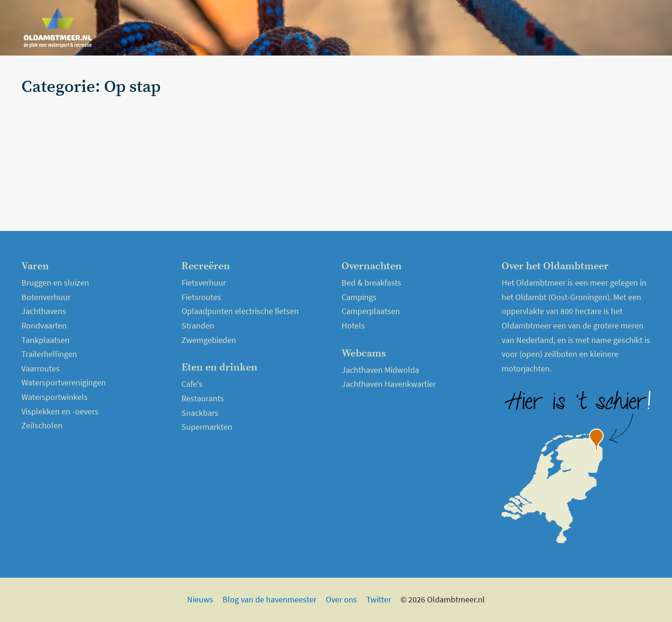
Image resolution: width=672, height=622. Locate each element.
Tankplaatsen (45, 340)
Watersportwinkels (55, 397)
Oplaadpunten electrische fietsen (240, 311)
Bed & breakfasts (371, 283)
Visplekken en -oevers (60, 411)
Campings (359, 297)
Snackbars (200, 413)
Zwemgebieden (209, 340)
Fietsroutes (201, 297)
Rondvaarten (44, 325)
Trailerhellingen (49, 354)
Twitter (379, 599)
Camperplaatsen (371, 311)
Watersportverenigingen (64, 382)
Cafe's (192, 384)
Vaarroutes (41, 368)
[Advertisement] (548, 143)
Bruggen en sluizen (55, 283)
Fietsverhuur (204, 283)
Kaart (636, 28)
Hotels (353, 325)
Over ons (341, 599)
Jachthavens (44, 311)
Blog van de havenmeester (269, 599)
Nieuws (461, 28)
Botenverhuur (46, 297)
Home (427, 28)
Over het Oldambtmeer (528, 28)
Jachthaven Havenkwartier (389, 384)
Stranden (198, 325)
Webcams (599, 28)
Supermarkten (207, 427)
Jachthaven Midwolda (380, 370)
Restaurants (203, 398)
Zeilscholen (42, 425)
